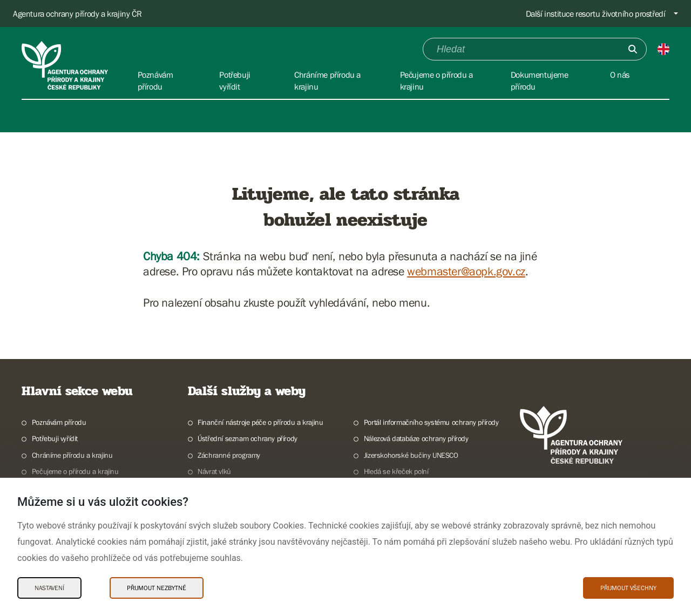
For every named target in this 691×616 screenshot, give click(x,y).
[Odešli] (633, 49)
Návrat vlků (214, 471)
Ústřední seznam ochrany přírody (248, 438)
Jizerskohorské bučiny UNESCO (411, 455)
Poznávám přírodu (59, 422)
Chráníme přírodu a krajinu (72, 455)
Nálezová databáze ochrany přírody (416, 438)
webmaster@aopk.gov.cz (466, 271)
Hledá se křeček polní (396, 471)
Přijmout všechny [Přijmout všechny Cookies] (628, 588)
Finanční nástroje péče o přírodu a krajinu (260, 422)
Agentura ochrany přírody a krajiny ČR (77, 13)
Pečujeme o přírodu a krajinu (75, 471)
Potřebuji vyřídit (55, 438)
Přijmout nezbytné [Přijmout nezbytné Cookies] (157, 588)
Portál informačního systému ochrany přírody (431, 422)
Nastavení (49, 588)
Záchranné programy (229, 455)
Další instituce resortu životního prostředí (596, 13)
